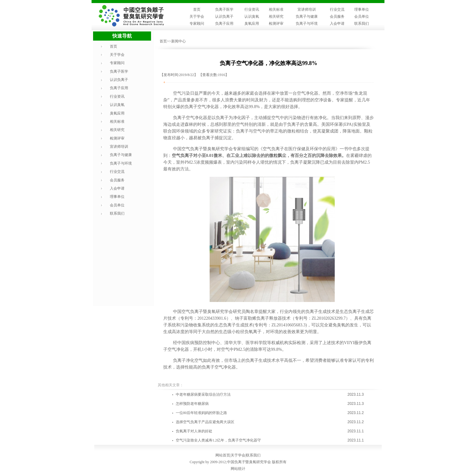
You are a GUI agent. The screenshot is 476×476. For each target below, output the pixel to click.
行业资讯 (252, 9)
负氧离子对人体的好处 (194, 431)
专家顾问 (197, 24)
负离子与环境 (307, 24)
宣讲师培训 (307, 9)
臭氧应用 (252, 24)
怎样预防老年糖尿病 (192, 404)
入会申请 (337, 24)
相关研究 (276, 16)
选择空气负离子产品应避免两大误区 (205, 422)
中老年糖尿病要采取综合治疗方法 (203, 394)
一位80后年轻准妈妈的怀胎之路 (201, 413)
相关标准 (276, 9)
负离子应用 (224, 24)
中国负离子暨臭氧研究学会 (249, 462)
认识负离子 (224, 16)
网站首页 (223, 455)
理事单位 (362, 9)
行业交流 (337, 9)
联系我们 (362, 24)
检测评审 (276, 24)
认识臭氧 (252, 16)
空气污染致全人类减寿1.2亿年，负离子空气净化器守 (218, 440)
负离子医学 (224, 9)
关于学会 (197, 16)
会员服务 (337, 16)
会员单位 (362, 16)
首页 (197, 9)
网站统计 (238, 469)
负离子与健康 (307, 16)
